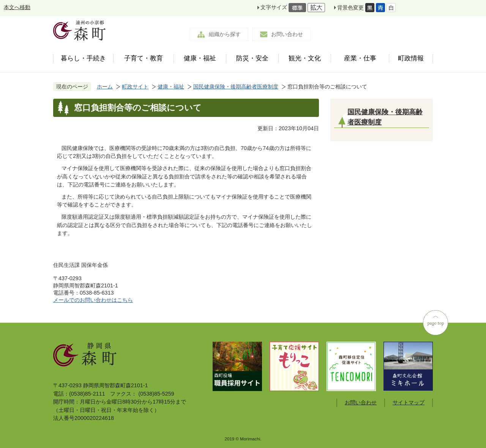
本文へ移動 (17, 7)
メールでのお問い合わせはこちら (93, 300)
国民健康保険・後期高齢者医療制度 (236, 87)
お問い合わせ (287, 34)
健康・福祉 (171, 87)
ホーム (105, 87)
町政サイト (135, 87)
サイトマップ (409, 402)
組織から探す (225, 34)
